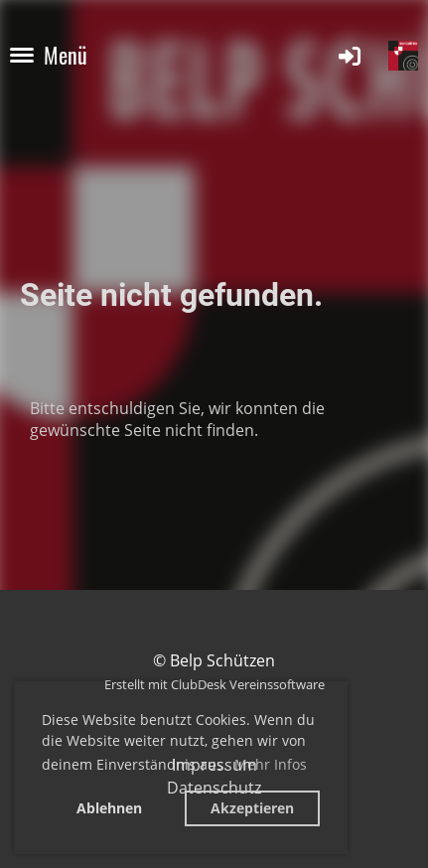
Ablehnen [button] (109, 808)
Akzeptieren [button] (252, 808)
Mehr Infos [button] (271, 764)
